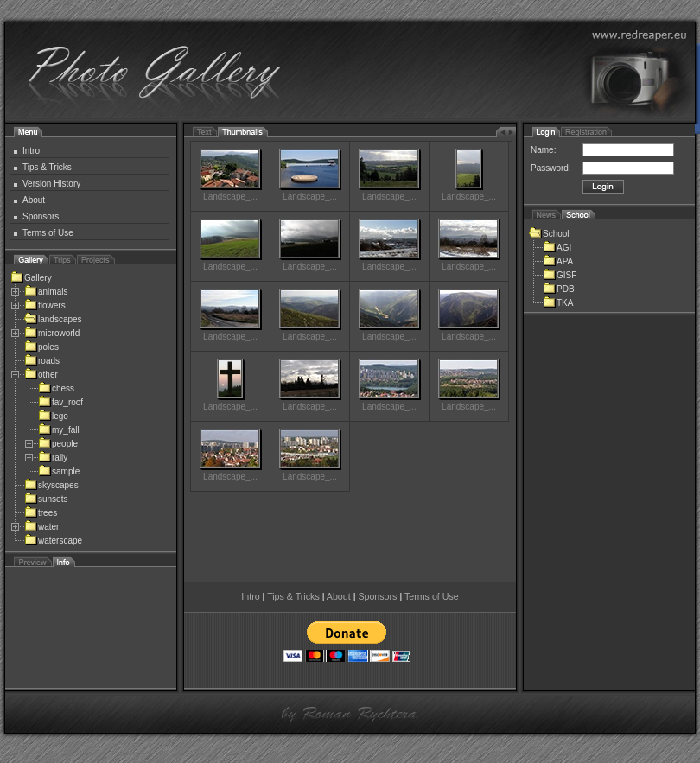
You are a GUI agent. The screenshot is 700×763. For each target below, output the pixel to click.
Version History (51, 184)
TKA (558, 303)
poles (41, 347)
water (41, 527)
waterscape (53, 540)
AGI (557, 248)
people (58, 444)
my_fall (59, 430)
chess (56, 388)
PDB (559, 289)
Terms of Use (48, 233)
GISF (560, 275)
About (34, 200)
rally (53, 458)
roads (42, 361)
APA (558, 261)
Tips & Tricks (47, 167)
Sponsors (41, 216)
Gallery (31, 278)
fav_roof (60, 402)
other (41, 375)
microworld (52, 333)
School (549, 234)
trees (41, 513)
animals (46, 292)
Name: (543, 150)
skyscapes (51, 485)
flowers (45, 305)
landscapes (53, 319)
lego (53, 416)
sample (59, 471)
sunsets (46, 499)
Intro (31, 151)
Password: (551, 168)
